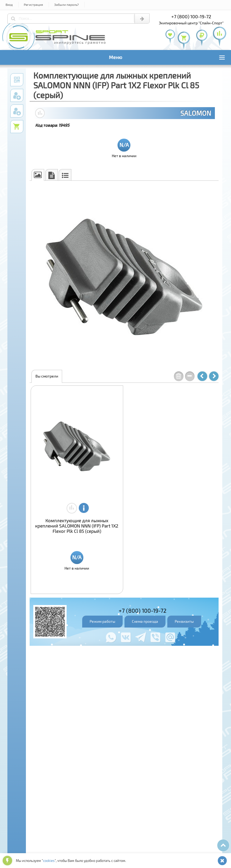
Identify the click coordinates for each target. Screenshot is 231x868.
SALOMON (196, 113)
